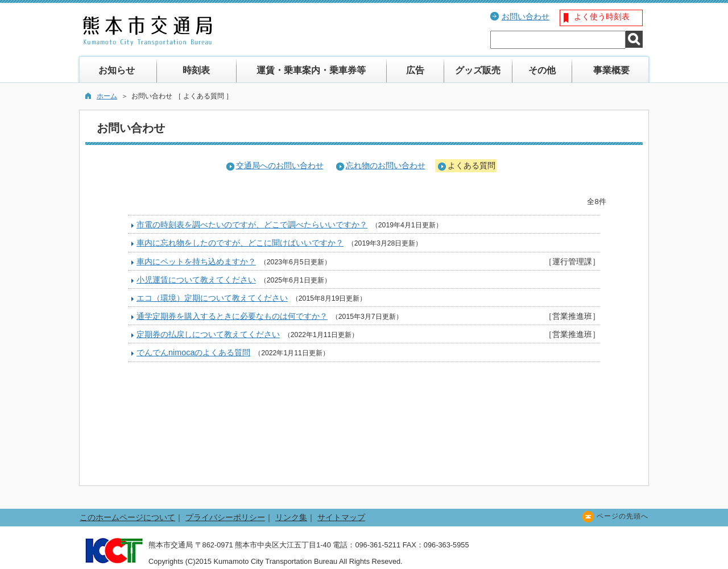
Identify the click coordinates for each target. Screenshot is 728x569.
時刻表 (196, 70)
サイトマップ (341, 517)
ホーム (107, 96)
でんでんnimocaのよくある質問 (193, 352)
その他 (542, 70)
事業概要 (611, 70)
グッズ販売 (478, 70)
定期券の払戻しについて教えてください (208, 334)
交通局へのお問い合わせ (280, 165)
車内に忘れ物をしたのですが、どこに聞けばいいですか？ (240, 243)
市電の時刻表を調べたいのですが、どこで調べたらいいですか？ (252, 225)
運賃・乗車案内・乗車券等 (311, 70)
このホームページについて (127, 517)
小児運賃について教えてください (196, 280)
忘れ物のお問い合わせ (386, 165)
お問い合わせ (526, 16)
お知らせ (117, 70)
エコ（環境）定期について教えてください (212, 298)
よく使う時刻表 (602, 16)
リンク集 (291, 517)
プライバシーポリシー (225, 517)
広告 (415, 70)
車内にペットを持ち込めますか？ (196, 261)
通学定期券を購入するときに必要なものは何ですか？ (232, 316)
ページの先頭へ (622, 516)
